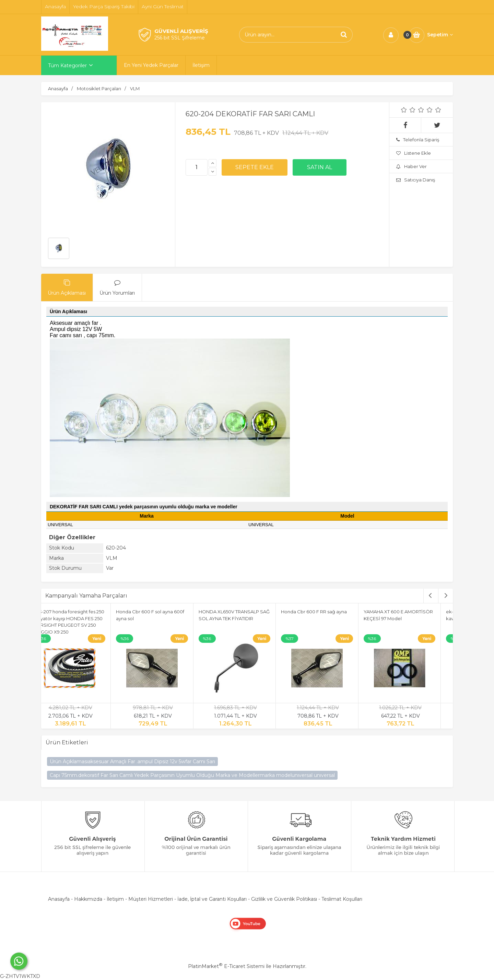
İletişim (115, 899)
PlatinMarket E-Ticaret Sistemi (226, 966)
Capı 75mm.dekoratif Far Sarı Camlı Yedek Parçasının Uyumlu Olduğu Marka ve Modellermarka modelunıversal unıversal (192, 775)
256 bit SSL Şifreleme (180, 38)
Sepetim (440, 35)
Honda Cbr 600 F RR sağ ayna (327, 612)
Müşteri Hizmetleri (151, 899)
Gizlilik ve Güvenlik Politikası (284, 899)
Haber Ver (411, 166)
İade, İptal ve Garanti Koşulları (212, 899)
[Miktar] (197, 167)
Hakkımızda (88, 899)
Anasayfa (59, 899)
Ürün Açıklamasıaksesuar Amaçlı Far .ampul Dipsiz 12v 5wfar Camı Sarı (132, 761)
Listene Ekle (414, 153)
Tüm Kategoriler (67, 66)
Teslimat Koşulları (342, 899)
